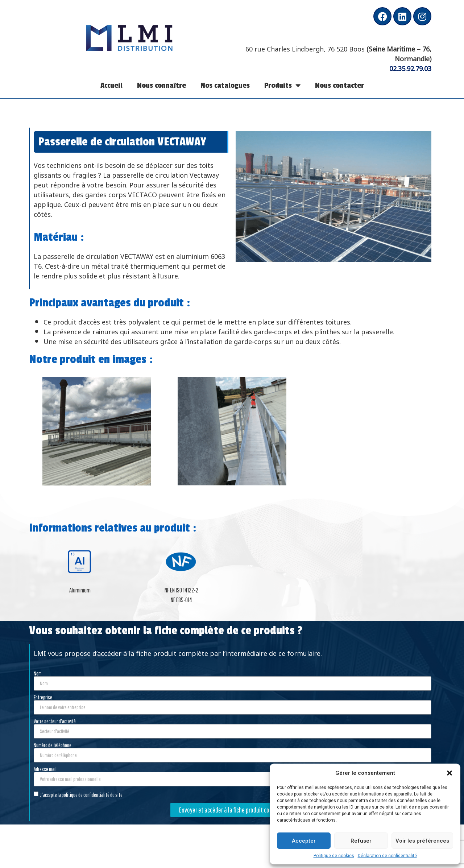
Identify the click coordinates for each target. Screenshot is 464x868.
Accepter (304, 841)
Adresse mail (45, 769)
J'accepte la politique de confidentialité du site (81, 794)
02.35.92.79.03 (410, 68)
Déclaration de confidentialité (387, 856)
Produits (282, 85)
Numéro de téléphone (53, 745)
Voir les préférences (422, 841)
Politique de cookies (334, 856)
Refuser (361, 841)
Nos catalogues (225, 85)
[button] (449, 773)
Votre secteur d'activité (55, 721)
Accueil (111, 85)
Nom (38, 673)
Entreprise (43, 697)
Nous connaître (161, 85)
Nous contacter (339, 85)
